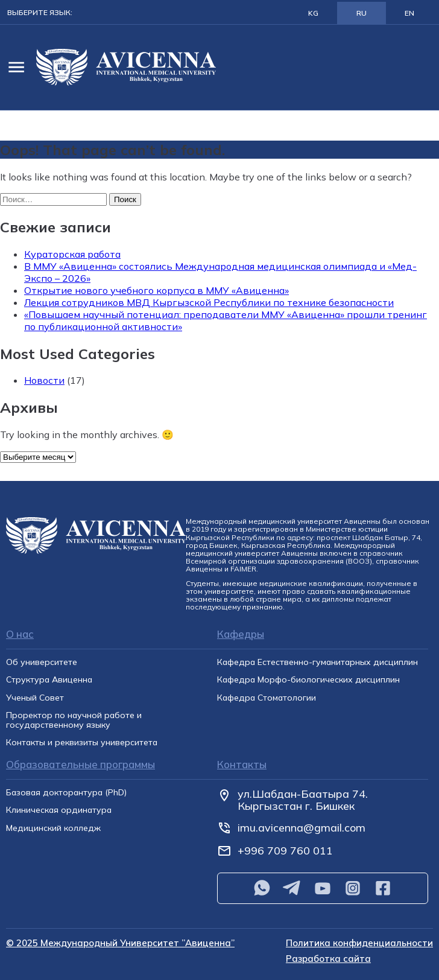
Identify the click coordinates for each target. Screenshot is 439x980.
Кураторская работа (72, 254)
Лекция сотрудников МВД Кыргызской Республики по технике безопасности (209, 302)
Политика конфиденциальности (359, 943)
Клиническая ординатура (59, 810)
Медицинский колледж (53, 828)
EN (409, 13)
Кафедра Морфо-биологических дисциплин (308, 680)
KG (313, 13)
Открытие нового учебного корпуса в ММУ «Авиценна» (156, 290)
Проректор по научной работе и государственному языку (74, 720)
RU (362, 13)
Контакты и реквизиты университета (82, 743)
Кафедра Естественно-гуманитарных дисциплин (317, 662)
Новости (44, 380)
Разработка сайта (328, 959)
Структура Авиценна (49, 680)
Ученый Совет (35, 698)
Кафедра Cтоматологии (267, 698)
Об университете (42, 662)
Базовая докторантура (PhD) (66, 793)
